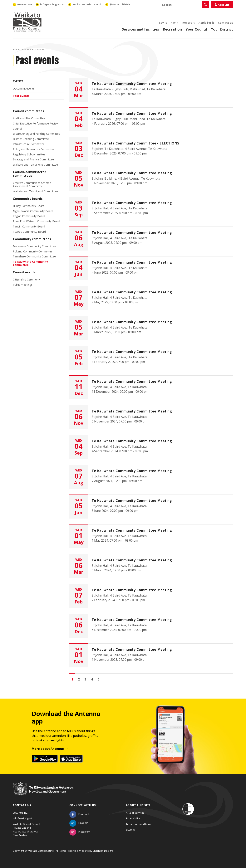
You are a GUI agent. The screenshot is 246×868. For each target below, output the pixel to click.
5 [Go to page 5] (98, 679)
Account (222, 5)
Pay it (175, 23)
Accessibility (133, 818)
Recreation (172, 29)
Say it (163, 23)
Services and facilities (140, 29)
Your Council (196, 29)
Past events (21, 96)
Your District (222, 29)
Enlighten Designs (103, 851)
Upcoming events (24, 88)
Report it (189, 23)
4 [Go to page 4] (92, 679)
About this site (138, 805)
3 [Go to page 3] (85, 679)
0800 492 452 (20, 813)
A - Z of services (135, 813)
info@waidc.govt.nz (24, 818)
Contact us (226, 23)
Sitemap (131, 830)
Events (26, 49)
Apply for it (206, 23)
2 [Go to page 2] (79, 679)
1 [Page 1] (72, 679)
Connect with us (83, 805)
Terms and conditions (138, 824)
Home (16, 49)
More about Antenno (48, 749)
